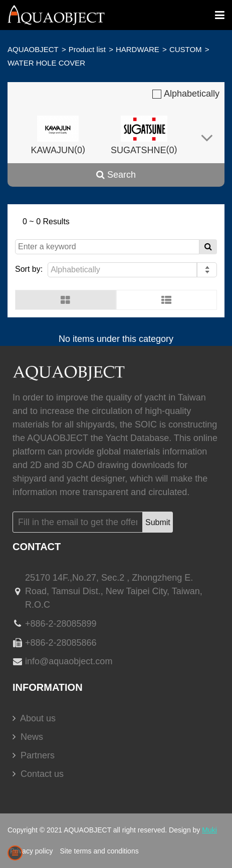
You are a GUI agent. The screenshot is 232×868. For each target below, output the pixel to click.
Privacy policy (32, 851)
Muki (209, 830)
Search (116, 175)
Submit (158, 522)
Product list (87, 49)
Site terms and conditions (99, 851)
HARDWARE (138, 49)
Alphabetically (186, 94)
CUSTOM (186, 49)
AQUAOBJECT (33, 49)
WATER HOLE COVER (46, 63)
